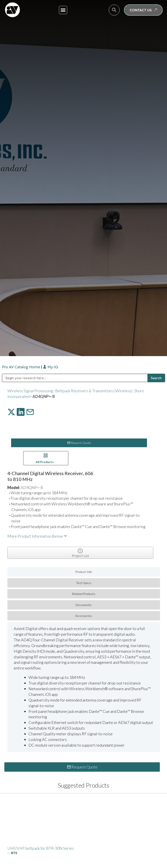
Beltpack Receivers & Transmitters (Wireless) (94, 391)
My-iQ (50, 367)
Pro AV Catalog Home (21, 367)
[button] (63, 10)
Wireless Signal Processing (30, 391)
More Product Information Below (37, 536)
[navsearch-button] (114, 10)
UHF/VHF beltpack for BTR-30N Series (41, 848)
